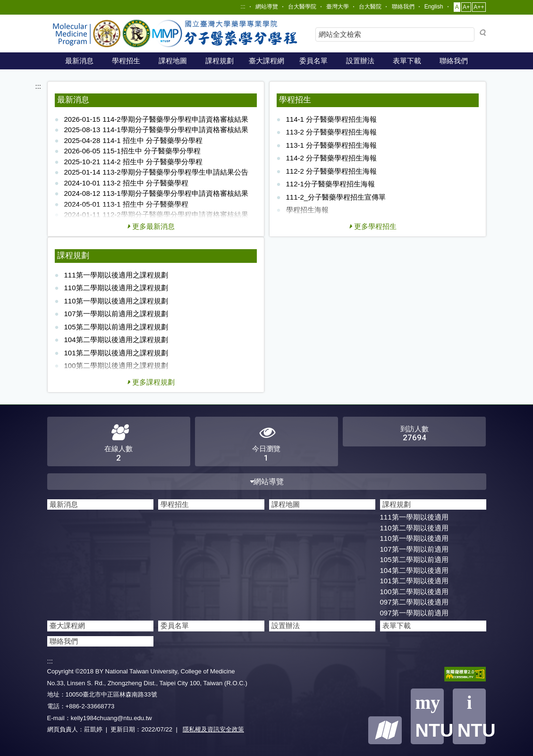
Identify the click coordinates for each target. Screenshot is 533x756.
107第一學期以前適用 (414, 549)
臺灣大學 (338, 7)
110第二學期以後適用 (414, 528)
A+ (466, 7)
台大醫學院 (302, 7)
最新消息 (79, 61)
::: (243, 7)
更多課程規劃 (151, 382)
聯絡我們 (403, 7)
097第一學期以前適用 (414, 613)
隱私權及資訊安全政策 (213, 729)
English (434, 7)
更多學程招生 (373, 226)
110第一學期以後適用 (414, 538)
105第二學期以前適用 (414, 559)
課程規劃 (220, 61)
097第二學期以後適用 (414, 602)
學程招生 (126, 61)
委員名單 (313, 61)
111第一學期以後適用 (414, 517)
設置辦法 (360, 61)
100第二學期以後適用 (414, 592)
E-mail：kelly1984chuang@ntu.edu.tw (100, 718)
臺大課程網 (266, 61)
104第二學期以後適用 (414, 570)
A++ (479, 7)
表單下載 (407, 61)
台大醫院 (370, 7)
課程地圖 (173, 61)
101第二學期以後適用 (414, 581)
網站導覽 (267, 7)
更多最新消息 (151, 226)
